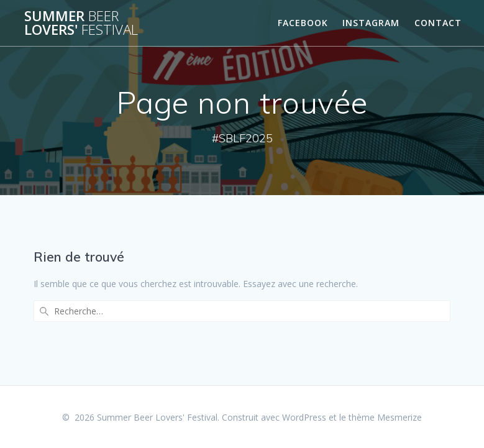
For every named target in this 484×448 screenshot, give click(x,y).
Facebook (303, 23)
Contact (438, 23)
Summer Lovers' (81, 23)
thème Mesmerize (385, 417)
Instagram (371, 23)
